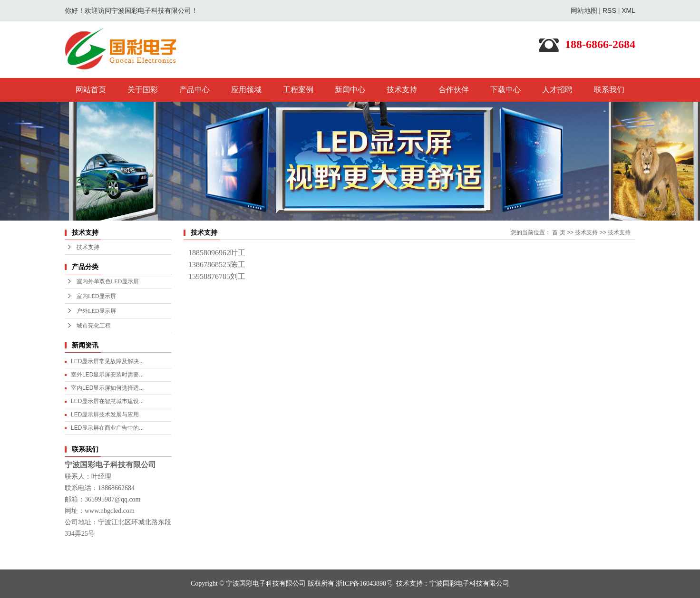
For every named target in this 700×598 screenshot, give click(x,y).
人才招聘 (557, 90)
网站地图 (584, 10)
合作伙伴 (454, 90)
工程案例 (298, 90)
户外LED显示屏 (96, 311)
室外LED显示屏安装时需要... (107, 375)
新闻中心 (350, 90)
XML (628, 10)
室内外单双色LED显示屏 (108, 281)
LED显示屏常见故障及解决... (107, 361)
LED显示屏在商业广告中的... (107, 428)
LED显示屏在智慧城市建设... (107, 401)
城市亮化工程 (94, 326)
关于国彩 (143, 90)
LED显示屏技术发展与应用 (105, 415)
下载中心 (506, 90)
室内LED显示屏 (96, 296)
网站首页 (91, 90)
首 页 (559, 232)
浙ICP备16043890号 (364, 584)
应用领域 (246, 90)
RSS (609, 10)
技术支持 (402, 90)
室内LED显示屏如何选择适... (107, 388)
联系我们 (609, 90)
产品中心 (194, 90)
